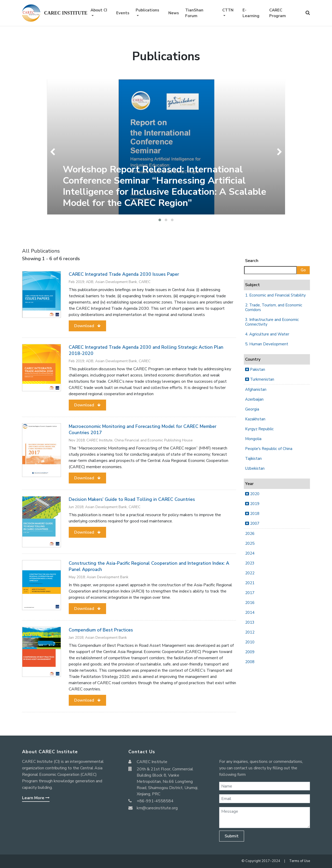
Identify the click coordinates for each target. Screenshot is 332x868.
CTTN (228, 10)
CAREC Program (278, 13)
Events (123, 13)
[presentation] (54, 152)
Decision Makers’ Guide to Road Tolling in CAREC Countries (132, 499)
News (174, 13)
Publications (147, 10)
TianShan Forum (194, 13)
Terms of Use (300, 861)
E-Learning (251, 13)
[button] (160, 220)
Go (303, 270)
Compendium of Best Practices (101, 630)
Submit (232, 836)
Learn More (36, 798)
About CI (99, 10)
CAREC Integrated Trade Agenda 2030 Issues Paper (124, 274)
